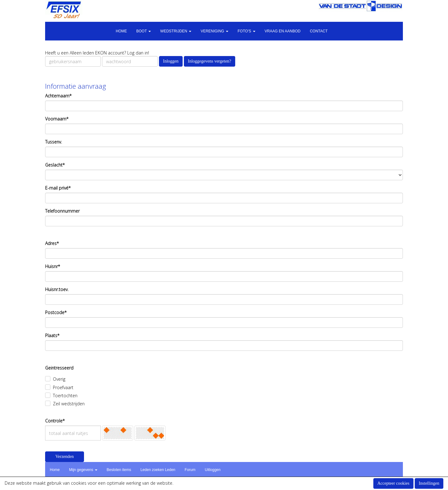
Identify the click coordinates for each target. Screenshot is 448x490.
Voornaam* (57, 119)
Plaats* (52, 335)
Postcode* (56, 312)
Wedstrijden (176, 31)
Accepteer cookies (393, 483)
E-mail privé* (58, 188)
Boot (144, 31)
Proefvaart (63, 387)
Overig (59, 379)
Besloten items (119, 470)
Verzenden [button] (65, 457)
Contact (319, 31)
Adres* (52, 243)
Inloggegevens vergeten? (210, 61)
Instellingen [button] (429, 483)
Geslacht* (55, 165)
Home (121, 31)
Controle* (55, 421)
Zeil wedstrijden (69, 404)
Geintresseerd (59, 368)
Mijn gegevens (83, 470)
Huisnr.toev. (57, 289)
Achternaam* (58, 96)
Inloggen (171, 61)
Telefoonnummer (62, 211)
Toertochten (65, 396)
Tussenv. (54, 142)
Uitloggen (213, 470)
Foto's (247, 31)
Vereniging (215, 31)
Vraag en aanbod (283, 31)
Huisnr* (53, 266)
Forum (190, 470)
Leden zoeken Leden (158, 470)
